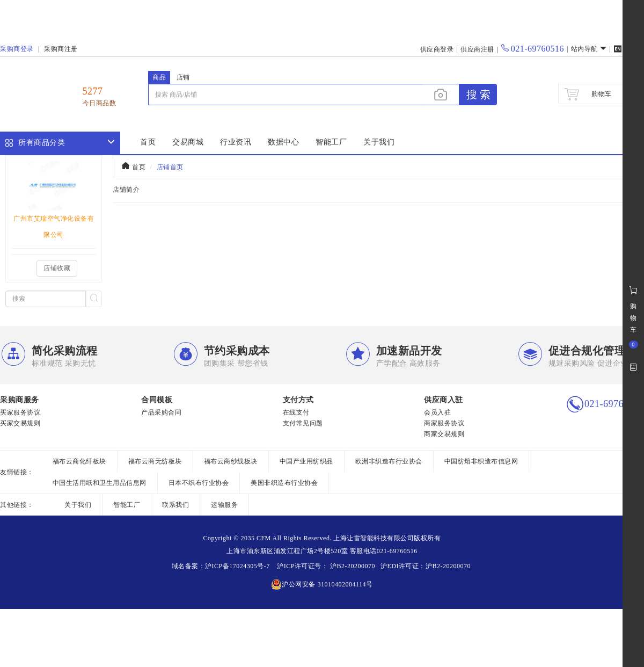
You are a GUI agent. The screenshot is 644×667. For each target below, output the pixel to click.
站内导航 (589, 49)
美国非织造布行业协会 (284, 483)
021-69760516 (533, 49)
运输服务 (224, 505)
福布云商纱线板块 (231, 461)
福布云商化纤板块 (79, 461)
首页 (148, 142)
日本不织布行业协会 (199, 483)
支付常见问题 (303, 423)
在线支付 (296, 412)
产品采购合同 (161, 412)
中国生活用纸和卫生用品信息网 (100, 483)
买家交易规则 (20, 423)
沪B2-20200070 (352, 566)
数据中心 (283, 142)
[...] (285, 95)
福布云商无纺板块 (155, 461)
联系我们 (175, 505)
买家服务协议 (20, 412)
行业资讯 (236, 142)
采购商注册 (61, 49)
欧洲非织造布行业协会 (389, 461)
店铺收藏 (57, 268)
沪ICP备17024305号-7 (237, 566)
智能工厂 (331, 142)
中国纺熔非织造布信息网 (481, 461)
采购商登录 (17, 49)
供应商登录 (437, 49)
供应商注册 (477, 49)
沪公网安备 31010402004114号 (322, 584)
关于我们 (379, 142)
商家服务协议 (444, 423)
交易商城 (188, 142)
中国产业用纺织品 (306, 461)
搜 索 (478, 95)
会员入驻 (437, 412)
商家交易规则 (444, 434)
